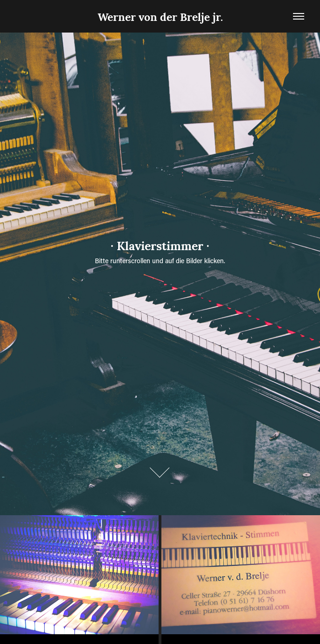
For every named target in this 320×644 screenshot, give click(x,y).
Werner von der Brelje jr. (160, 16)
